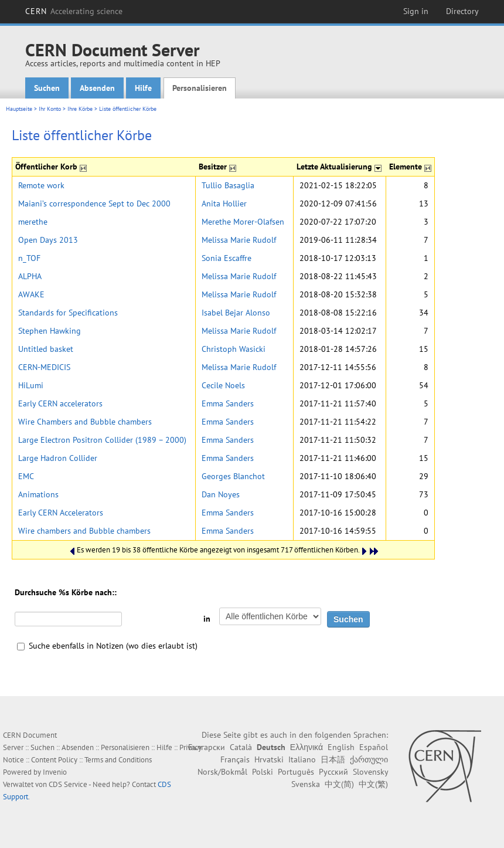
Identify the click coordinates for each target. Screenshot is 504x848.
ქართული (369, 759)
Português (296, 772)
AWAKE (31, 294)
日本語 (333, 759)
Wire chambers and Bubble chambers (84, 531)
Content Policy (54, 760)
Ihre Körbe (80, 109)
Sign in (416, 11)
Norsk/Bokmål (222, 772)
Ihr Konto (50, 109)
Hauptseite (19, 109)
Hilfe (143, 88)
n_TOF (29, 258)
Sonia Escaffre (227, 258)
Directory (462, 11)
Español (374, 747)
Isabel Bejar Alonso (236, 313)
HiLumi (31, 385)
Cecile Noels (223, 385)
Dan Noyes (221, 494)
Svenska (306, 784)
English (341, 747)
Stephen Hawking (50, 331)
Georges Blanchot (233, 476)
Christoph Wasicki (234, 349)
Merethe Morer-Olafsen (243, 222)
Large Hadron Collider (58, 458)
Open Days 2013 (48, 240)
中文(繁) (373, 784)
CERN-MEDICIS (44, 367)
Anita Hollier (224, 203)
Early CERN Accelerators (61, 513)
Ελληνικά (307, 747)
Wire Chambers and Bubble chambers (85, 422)
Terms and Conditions (118, 760)
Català (241, 747)
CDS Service (68, 784)
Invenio (55, 772)
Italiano (302, 759)
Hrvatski (269, 759)
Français (235, 759)
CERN (74, 11)
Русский (333, 772)
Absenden (97, 88)
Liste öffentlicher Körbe (128, 109)
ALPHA (30, 276)
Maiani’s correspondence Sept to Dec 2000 (94, 203)
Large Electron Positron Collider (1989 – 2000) (102, 440)
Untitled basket (46, 349)
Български (207, 747)
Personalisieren (200, 88)
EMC (26, 476)
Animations (38, 494)
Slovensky (370, 772)
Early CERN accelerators (60, 403)
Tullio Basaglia (228, 185)
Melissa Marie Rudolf (239, 240)
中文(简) (339, 784)
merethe (33, 222)
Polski (263, 772)
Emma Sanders (228, 403)
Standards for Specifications (68, 313)
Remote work (41, 185)
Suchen (47, 88)
